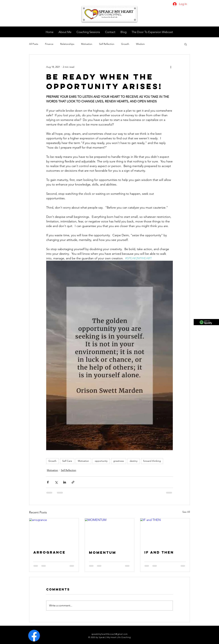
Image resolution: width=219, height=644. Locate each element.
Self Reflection (107, 44)
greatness (119, 461)
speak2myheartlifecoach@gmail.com (109, 634)
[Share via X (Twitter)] (56, 482)
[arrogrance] (54, 532)
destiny (134, 461)
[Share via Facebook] (48, 482)
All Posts (34, 44)
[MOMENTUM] (110, 532)
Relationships (67, 44)
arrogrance (49, 552)
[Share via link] (73, 482)
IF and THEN (159, 552)
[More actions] (171, 67)
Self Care (67, 461)
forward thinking (152, 461)
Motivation (87, 44)
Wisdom (140, 44)
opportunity (101, 461)
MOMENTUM (103, 552)
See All (186, 512)
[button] (186, 44)
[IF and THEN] (165, 532)
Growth (125, 44)
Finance (49, 44)
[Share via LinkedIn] (65, 482)
